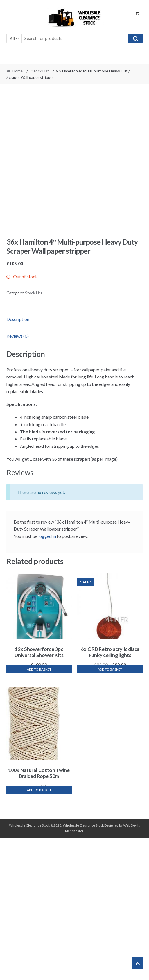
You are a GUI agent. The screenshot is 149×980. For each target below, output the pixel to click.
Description (18, 461)
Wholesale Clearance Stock (83, 967)
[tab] (75, 462)
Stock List (40, 71)
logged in (47, 678)
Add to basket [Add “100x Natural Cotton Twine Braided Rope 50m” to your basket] (39, 932)
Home (18, 71)
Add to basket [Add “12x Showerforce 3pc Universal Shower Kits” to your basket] (39, 811)
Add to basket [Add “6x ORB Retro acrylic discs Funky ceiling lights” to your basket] (110, 811)
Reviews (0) (18, 478)
